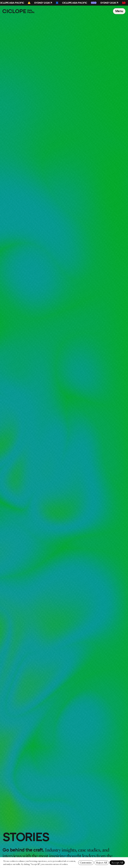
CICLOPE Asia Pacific (75, 3)
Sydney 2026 (42, 3)
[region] (64, 863)
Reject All (102, 863)
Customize (86, 863)
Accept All (117, 863)
